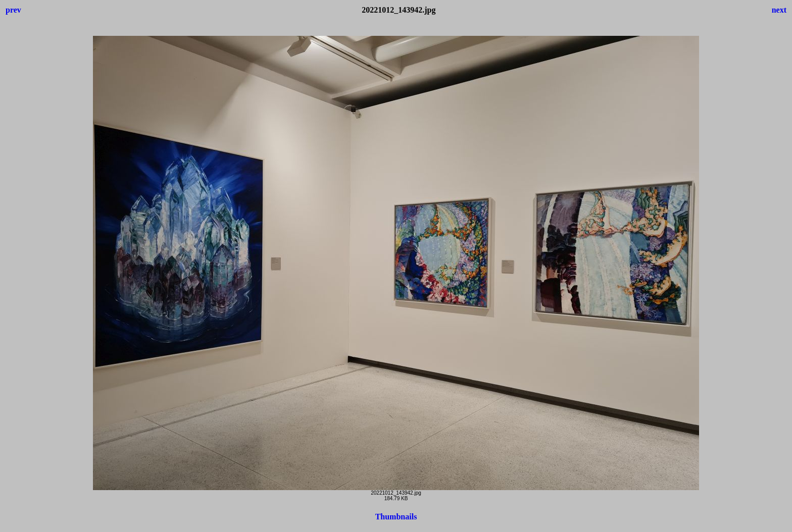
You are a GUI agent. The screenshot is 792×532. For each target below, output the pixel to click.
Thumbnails (396, 517)
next (779, 10)
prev (13, 10)
